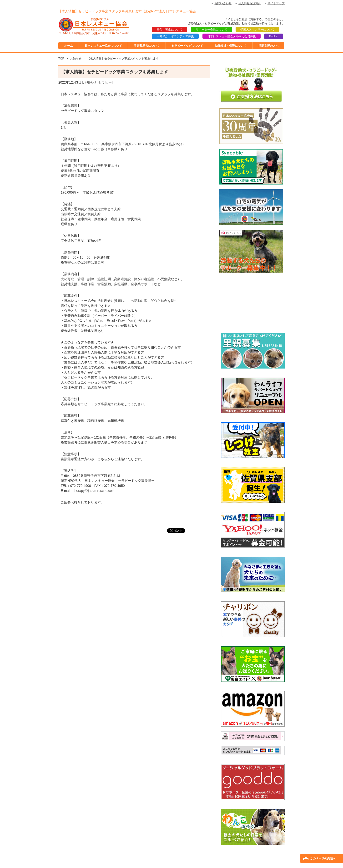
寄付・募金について (170, 30)
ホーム (69, 46)
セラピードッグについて (187, 46)
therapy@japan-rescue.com (94, 491)
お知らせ (90, 82)
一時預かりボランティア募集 (175, 36)
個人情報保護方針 (250, 3)
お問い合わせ (223, 3)
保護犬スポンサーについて (257, 30)
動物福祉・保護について (231, 46)
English (274, 36)
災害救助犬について (147, 46)
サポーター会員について (212, 30)
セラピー (105, 82)
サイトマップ (276, 3)
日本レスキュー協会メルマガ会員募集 (232, 36)
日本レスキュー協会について (103, 46)
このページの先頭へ (323, 858)
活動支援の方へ (268, 46)
